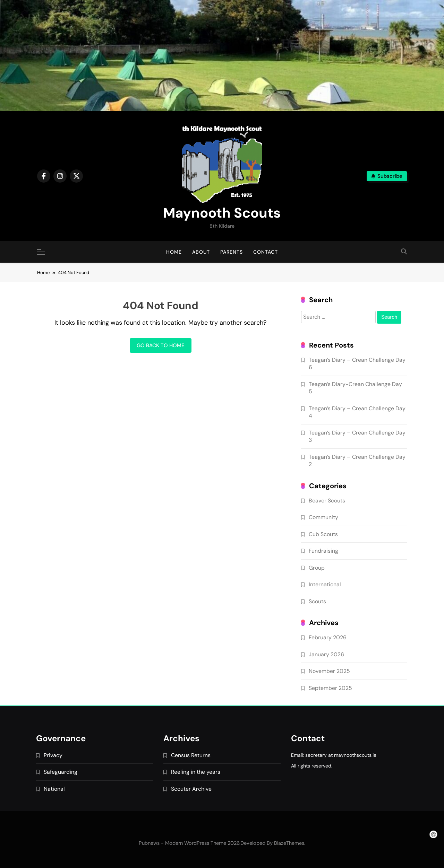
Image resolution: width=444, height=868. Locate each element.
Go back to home (161, 345)
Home (174, 252)
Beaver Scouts (327, 501)
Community (323, 517)
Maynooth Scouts (222, 213)
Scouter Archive (191, 789)
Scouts (317, 601)
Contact (266, 252)
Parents (232, 252)
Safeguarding (61, 772)
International (325, 584)
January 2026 (326, 654)
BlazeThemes (289, 843)
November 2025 (329, 671)
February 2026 (328, 637)
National (54, 789)
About (201, 252)
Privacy (53, 755)
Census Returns (191, 755)
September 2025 (330, 688)
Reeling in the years (196, 772)
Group (317, 568)
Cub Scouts (323, 534)
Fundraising (323, 551)
